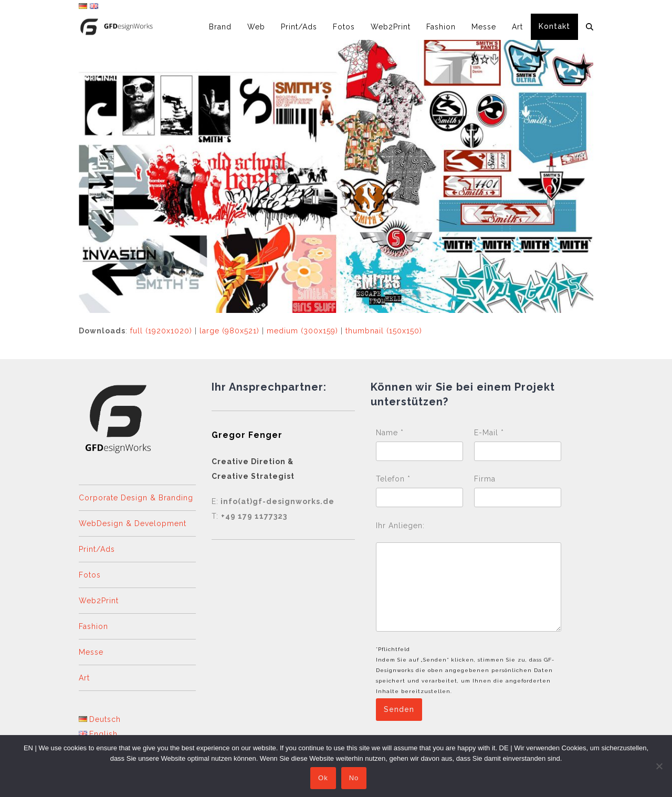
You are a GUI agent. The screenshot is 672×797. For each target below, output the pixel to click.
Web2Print (99, 601)
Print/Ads (97, 549)
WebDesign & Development (133, 523)
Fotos (90, 575)
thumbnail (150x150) (384, 331)
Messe (91, 652)
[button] (590, 27)
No (354, 778)
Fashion (93, 626)
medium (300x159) (302, 331)
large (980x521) (229, 331)
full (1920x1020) (161, 331)
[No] (659, 766)
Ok (323, 778)
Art (84, 678)
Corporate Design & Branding (136, 498)
